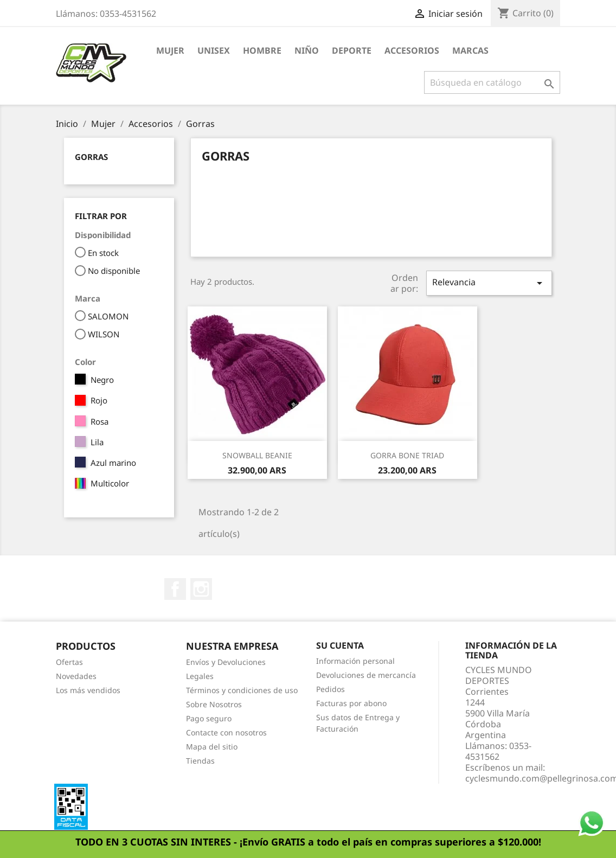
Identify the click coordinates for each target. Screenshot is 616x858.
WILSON (104, 334)
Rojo (99, 400)
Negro (102, 380)
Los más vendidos (88, 690)
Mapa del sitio (212, 747)
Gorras (91, 157)
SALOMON (108, 316)
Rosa (100, 421)
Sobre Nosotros (214, 704)
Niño (307, 50)
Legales (200, 676)
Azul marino (113, 463)
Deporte (352, 50)
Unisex (214, 50)
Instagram (201, 589)
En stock (103, 253)
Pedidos (331, 689)
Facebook (175, 589)
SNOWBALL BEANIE (257, 455)
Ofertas (69, 662)
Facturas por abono (351, 703)
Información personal (355, 661)
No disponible (114, 271)
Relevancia (489, 283)
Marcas (470, 50)
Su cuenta (340, 645)
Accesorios (412, 50)
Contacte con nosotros (226, 732)
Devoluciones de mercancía (366, 675)
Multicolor (110, 483)
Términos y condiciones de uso (242, 690)
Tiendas (200, 761)
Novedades (76, 676)
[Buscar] (492, 82)
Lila (97, 442)
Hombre (262, 50)
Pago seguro (209, 718)
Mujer (170, 50)
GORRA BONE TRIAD (407, 455)
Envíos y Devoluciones (226, 662)
